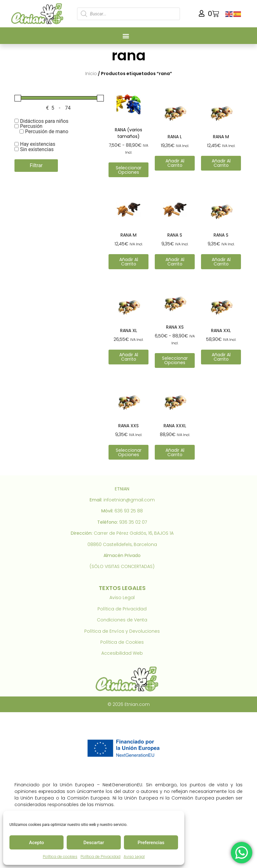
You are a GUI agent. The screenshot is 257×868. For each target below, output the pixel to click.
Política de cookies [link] (60, 857)
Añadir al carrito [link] (175, 163)
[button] (126, 36)
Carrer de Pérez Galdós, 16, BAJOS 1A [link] (134, 533)
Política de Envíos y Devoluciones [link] (122, 631)
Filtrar (36, 165)
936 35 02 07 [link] (133, 522)
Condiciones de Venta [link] (122, 620)
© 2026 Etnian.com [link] (129, 704)
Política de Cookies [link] (122, 642)
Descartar (94, 843)
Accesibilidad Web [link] (122, 653)
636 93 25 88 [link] (129, 511)
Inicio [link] (91, 74)
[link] (39, 14)
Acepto (36, 843)
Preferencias (151, 843)
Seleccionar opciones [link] (129, 170)
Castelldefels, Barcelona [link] (130, 544)
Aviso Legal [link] (134, 857)
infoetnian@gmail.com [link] (129, 500)
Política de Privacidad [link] (101, 857)
